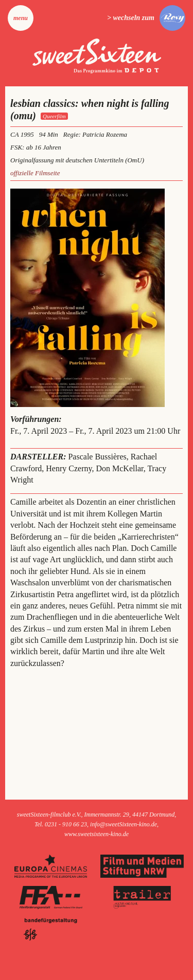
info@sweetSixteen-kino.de (124, 824)
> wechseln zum (131, 18)
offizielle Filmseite (35, 173)
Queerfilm (54, 116)
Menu (21, 18)
